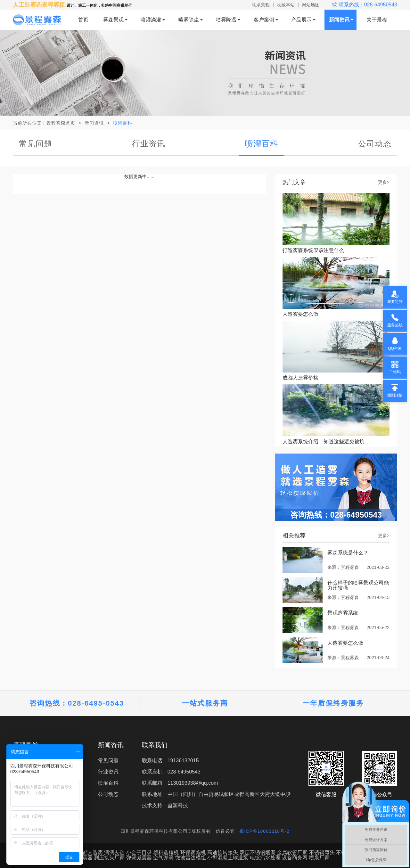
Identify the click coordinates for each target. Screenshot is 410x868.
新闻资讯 (339, 20)
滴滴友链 (114, 852)
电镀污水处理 (265, 858)
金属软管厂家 (292, 852)
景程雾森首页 (61, 123)
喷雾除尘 (189, 20)
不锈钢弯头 (322, 852)
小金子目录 (139, 852)
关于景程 (377, 20)
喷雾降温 (226, 20)
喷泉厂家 (319, 858)
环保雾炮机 (193, 852)
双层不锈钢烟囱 (258, 852)
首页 (83, 20)
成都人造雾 (90, 852)
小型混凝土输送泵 (228, 858)
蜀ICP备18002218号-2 (264, 831)
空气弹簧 (163, 858)
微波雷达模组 (191, 858)
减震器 (85, 858)
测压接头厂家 (109, 858)
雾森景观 (113, 20)
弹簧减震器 (139, 858)
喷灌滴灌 (151, 20)
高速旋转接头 (223, 852)
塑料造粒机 (166, 852)
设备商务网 (295, 858)
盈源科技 (178, 805)
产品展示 (301, 20)
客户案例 (264, 20)
